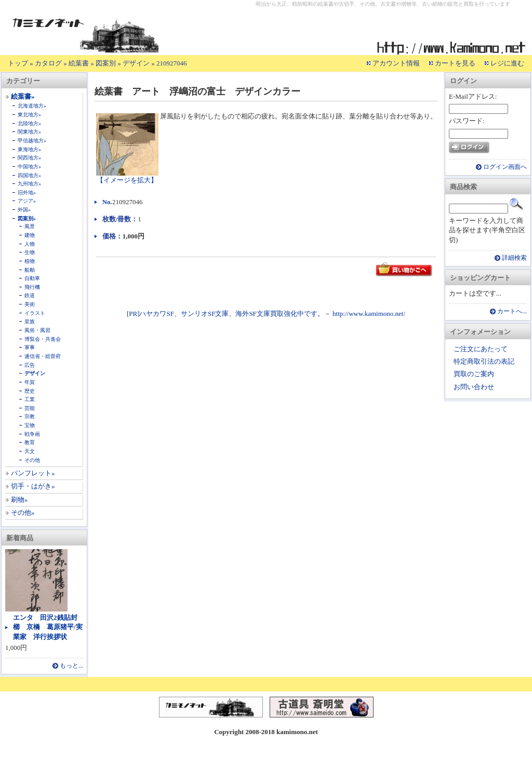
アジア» (27, 201)
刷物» (19, 500)
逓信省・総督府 (43, 356)
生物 (30, 252)
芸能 (30, 408)
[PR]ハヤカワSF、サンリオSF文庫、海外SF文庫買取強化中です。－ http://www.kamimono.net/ (266, 314)
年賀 (30, 382)
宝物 (30, 425)
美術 (30, 304)
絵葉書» (23, 96)
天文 (30, 451)
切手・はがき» (33, 486)
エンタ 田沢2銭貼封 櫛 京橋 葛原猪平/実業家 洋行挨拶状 (49, 627)
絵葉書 (79, 63)
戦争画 (32, 434)
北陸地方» (29, 123)
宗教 (30, 416)
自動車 (32, 278)
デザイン (136, 63)
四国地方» (29, 175)
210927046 (172, 63)
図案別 (106, 63)
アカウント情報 (396, 63)
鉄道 (30, 295)
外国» (24, 210)
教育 (30, 442)
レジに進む (507, 63)
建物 (30, 235)
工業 (30, 399)
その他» (23, 513)
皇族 (30, 321)
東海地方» (29, 149)
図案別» (27, 218)
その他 (32, 460)
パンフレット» (33, 473)
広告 (30, 365)
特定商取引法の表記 (484, 361)
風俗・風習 (37, 330)
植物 (30, 261)
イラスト (35, 313)
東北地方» (29, 115)
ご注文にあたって (481, 349)
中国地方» (29, 167)
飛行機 (32, 287)
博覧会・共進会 (43, 339)
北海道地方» (32, 106)
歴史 (30, 391)
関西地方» (29, 158)
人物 (30, 244)
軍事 (30, 347)
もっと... (71, 666)
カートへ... (512, 311)
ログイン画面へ (505, 167)
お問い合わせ (474, 387)
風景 (30, 226)
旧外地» (27, 192)
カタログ (48, 63)
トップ (18, 63)
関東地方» (29, 132)
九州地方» (29, 184)
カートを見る (455, 63)
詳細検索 (514, 258)
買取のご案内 (474, 374)
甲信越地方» (32, 141)
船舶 (30, 270)
